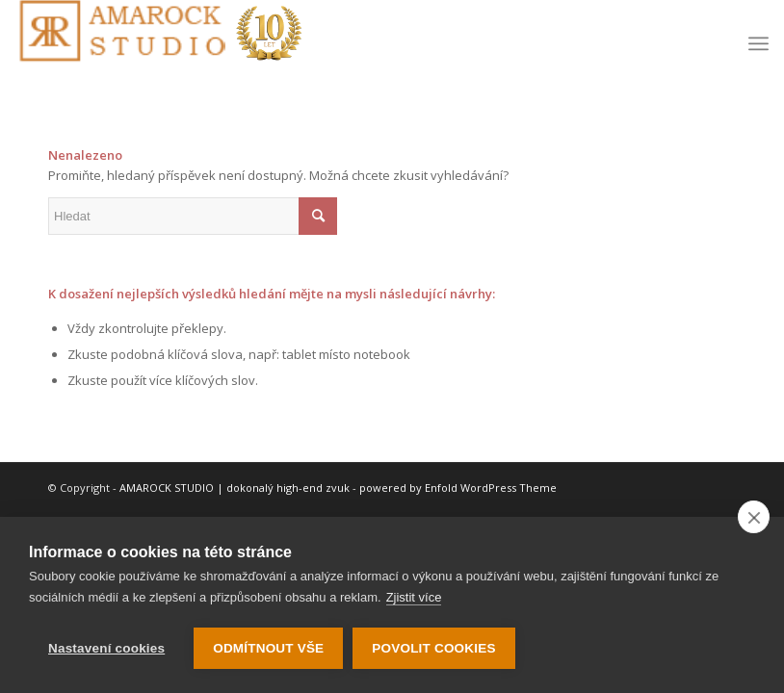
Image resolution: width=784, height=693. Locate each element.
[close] (754, 517)
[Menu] (758, 43)
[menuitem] (758, 43)
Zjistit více (414, 597)
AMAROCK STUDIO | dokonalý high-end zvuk (235, 488)
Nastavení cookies (106, 648)
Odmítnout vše (268, 648)
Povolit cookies (433, 648)
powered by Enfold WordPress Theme (458, 488)
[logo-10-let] (160, 43)
